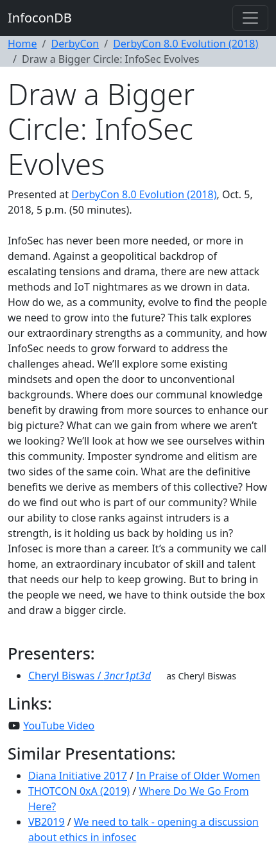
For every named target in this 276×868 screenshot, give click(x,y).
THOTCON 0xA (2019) (79, 791)
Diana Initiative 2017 (78, 776)
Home (22, 44)
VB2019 (47, 822)
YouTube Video (59, 726)
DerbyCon (75, 44)
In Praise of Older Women (198, 776)
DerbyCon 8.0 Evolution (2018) (185, 44)
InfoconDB (40, 18)
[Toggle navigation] (250, 18)
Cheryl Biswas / (90, 676)
